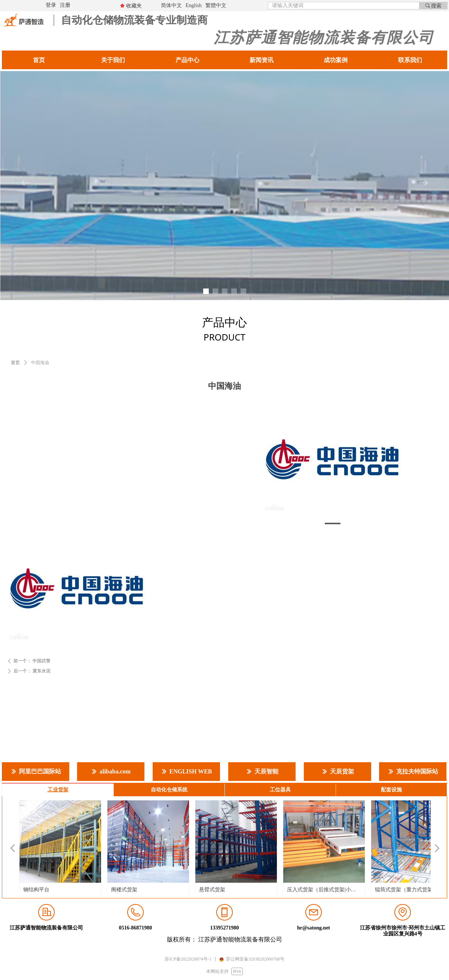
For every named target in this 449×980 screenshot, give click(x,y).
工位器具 (280, 790)
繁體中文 (216, 5)
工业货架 (58, 790)
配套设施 (391, 790)
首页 (15, 363)
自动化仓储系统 (169, 790)
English (194, 5)
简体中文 (171, 5)
